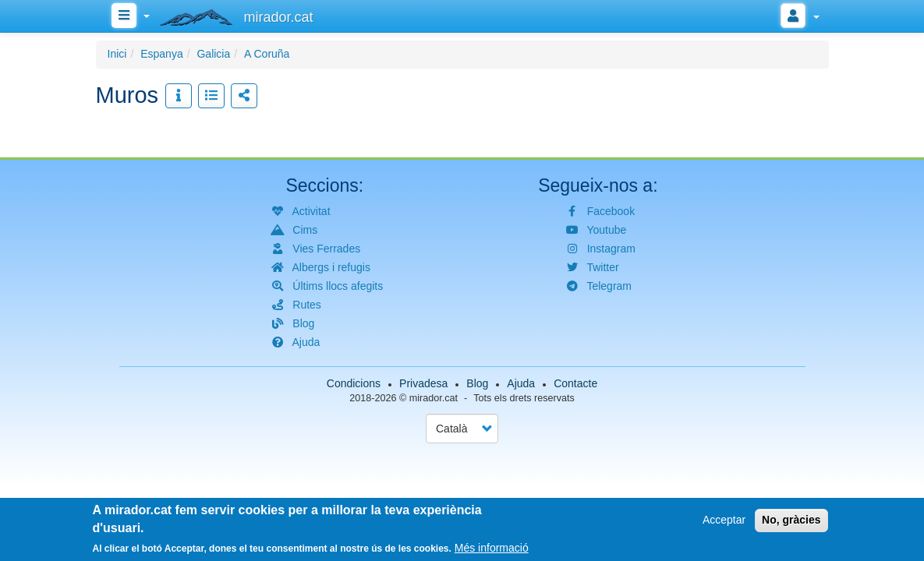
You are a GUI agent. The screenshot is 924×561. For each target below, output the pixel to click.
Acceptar (724, 520)
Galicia (213, 54)
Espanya (161, 54)
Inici (117, 54)
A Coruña (267, 54)
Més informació (492, 549)
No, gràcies (791, 520)
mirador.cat (434, 398)
